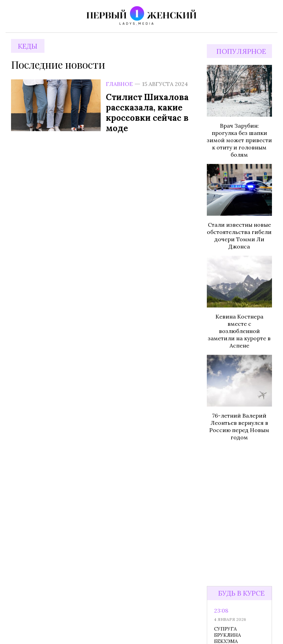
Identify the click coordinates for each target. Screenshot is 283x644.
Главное (119, 84)
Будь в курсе (241, 593)
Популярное (241, 51)
